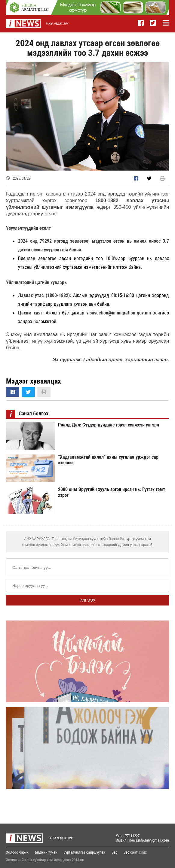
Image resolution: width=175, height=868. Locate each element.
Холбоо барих (17, 852)
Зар (117, 852)
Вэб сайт (133, 852)
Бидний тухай (47, 852)
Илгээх (87, 600)
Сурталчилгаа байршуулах (86, 852)
